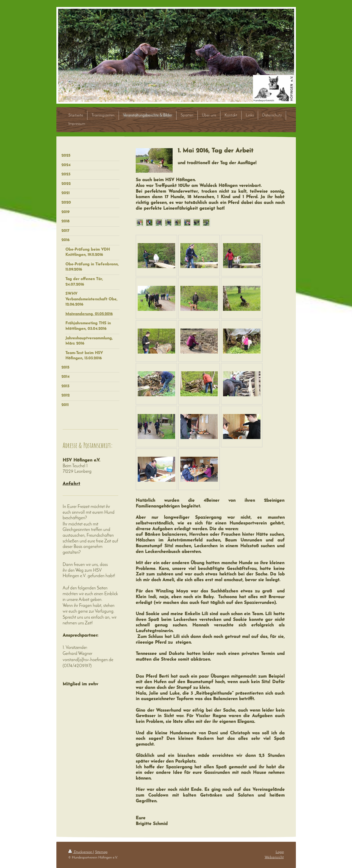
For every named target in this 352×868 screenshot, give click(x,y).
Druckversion (81, 852)
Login (280, 852)
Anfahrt (71, 484)
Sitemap (101, 852)
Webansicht (274, 857)
